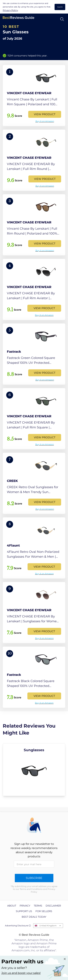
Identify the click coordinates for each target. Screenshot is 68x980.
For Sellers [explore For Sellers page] (44, 911)
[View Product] (34, 96)
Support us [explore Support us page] (24, 911)
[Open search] (62, 19)
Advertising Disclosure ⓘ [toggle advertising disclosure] (18, 926)
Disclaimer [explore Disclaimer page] (53, 906)
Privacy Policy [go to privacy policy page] (10, 10)
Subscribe (34, 878)
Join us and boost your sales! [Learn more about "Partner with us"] (21, 973)
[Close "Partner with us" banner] (65, 959)
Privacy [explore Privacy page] (25, 906)
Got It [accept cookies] (60, 7)
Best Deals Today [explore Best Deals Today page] (34, 917)
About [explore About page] (12, 906)
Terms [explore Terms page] (38, 906)
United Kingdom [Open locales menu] (48, 926)
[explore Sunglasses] (34, 770)
